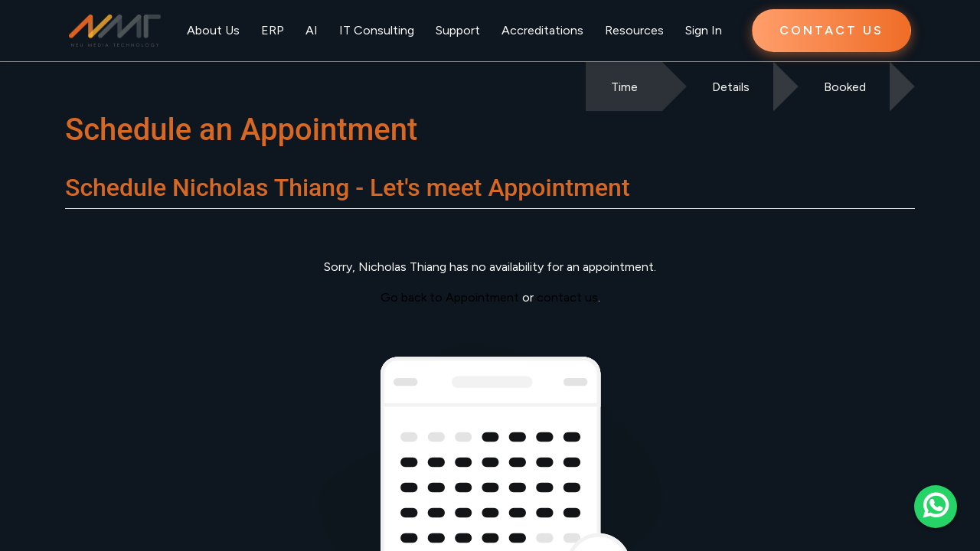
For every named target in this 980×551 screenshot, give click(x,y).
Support (458, 30)
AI (312, 30)
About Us (213, 30)
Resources (634, 30)
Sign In (704, 30)
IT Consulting (377, 30)
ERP (273, 30)
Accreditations (542, 30)
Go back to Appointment (450, 297)
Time (624, 87)
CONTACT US (831, 30)
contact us (567, 297)
